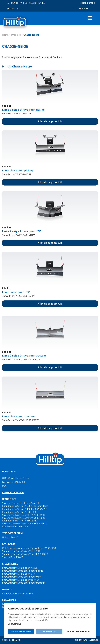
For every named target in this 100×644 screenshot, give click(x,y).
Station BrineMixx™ (12, 557)
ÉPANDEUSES (9, 499)
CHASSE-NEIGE (10, 564)
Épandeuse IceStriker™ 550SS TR (19, 521)
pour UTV (21, 231)
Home (5, 35)
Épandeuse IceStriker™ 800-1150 (19, 512)
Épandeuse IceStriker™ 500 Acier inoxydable (25, 506)
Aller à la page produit (50, 121)
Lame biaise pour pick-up (18, 171)
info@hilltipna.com (13, 493)
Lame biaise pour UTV (16, 292)
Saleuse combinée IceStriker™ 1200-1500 (24, 515)
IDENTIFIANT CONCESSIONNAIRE (29, 3)
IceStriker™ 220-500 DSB (15, 527)
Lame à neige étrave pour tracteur (24, 356)
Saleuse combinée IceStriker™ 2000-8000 (24, 518)
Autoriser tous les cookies (21, 631)
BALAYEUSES (9, 600)
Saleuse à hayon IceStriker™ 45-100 (21, 503)
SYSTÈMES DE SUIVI (12, 533)
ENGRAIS (7, 590)
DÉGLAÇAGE (9, 544)
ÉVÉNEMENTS (81, 640)
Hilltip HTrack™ (10, 538)
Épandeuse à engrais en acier (18, 594)
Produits (16, 35)
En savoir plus (15, 623)
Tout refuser (50, 631)
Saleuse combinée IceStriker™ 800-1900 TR (25, 524)
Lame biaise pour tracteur (19, 417)
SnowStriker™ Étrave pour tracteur (21, 580)
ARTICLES (94, 640)
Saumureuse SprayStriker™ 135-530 (21, 551)
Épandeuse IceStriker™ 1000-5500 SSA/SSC (25, 509)
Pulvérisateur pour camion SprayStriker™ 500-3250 (29, 548)
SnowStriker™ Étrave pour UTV (19, 574)
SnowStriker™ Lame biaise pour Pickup (23, 571)
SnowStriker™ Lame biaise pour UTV (21, 577)
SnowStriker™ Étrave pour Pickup (20, 568)
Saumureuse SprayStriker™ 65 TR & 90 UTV (25, 554)
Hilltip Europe (86, 3)
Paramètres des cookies (79, 631)
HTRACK (14, 9)
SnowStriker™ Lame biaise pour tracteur (23, 583)
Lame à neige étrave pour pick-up (23, 110)
